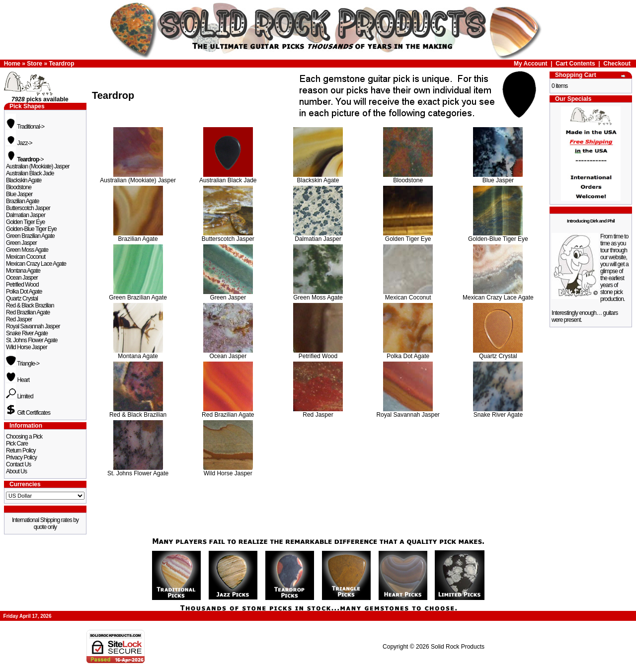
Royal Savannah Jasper (33, 326)
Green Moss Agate (27, 250)
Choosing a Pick (24, 437)
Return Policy (21, 450)
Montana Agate (23, 271)
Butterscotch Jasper (28, 208)
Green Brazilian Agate (30, 236)
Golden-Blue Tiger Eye (31, 229)
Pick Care (17, 444)
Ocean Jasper (22, 278)
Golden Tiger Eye (25, 222)
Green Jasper (21, 243)
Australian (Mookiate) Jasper (38, 166)
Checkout (617, 64)
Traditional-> (25, 127)
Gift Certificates (28, 413)
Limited (20, 396)
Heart (18, 380)
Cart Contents (575, 64)
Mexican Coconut (26, 257)
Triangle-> (23, 364)
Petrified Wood (22, 285)
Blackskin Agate (24, 180)
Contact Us (18, 464)
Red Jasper (19, 319)
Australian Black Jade (30, 173)
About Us (16, 471)
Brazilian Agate (23, 201)
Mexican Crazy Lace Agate (36, 264)
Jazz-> (19, 143)
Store (35, 64)
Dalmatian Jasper (26, 215)
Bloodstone (19, 187)
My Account (531, 64)
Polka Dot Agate (24, 292)
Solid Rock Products (458, 647)
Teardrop (61, 64)
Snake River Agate (27, 333)
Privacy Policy (21, 457)
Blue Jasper (19, 194)
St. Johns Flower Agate (32, 340)
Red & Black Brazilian (30, 305)
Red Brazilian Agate (28, 312)
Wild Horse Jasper (27, 347)
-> (25, 159)
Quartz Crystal (22, 299)
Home (12, 64)
